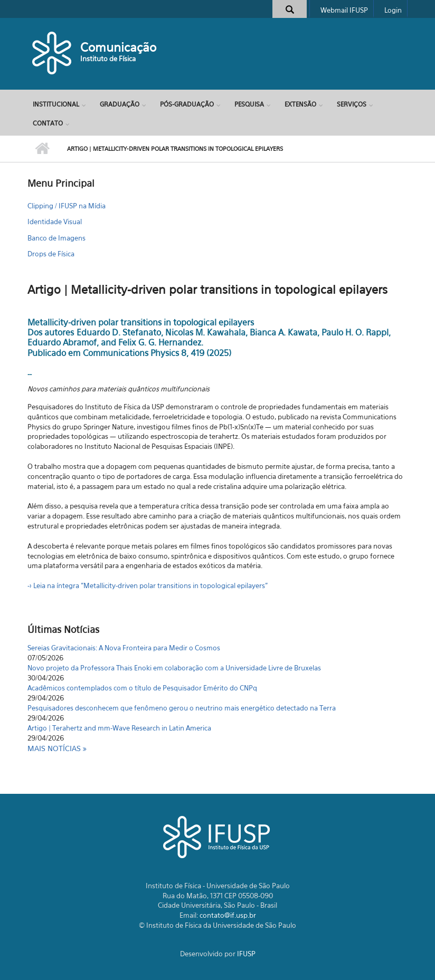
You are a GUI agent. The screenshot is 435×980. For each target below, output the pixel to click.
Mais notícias (55, 748)
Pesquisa (249, 104)
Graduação (120, 104)
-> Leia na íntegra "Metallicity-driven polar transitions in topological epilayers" (148, 585)
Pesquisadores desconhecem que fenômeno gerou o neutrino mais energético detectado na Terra (182, 708)
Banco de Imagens (56, 238)
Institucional (56, 104)
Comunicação (118, 47)
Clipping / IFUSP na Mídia (67, 206)
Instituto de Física (108, 59)
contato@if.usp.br (228, 915)
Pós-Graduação (187, 104)
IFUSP (246, 954)
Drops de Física (51, 254)
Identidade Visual (55, 222)
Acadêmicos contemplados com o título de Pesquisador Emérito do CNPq (142, 688)
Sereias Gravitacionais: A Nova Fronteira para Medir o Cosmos (124, 648)
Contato (48, 123)
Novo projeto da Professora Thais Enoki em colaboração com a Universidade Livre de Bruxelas (174, 668)
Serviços (352, 104)
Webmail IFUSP (344, 10)
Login (393, 10)
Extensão (300, 104)
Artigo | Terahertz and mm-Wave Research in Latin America (119, 728)
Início (42, 149)
